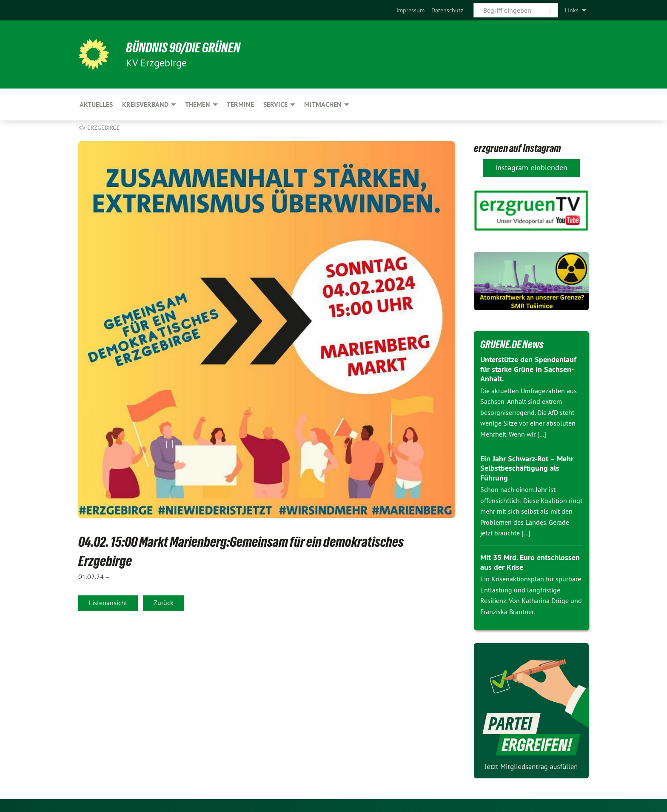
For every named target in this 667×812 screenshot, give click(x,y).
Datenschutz (447, 10)
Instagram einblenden (531, 167)
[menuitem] (410, 10)
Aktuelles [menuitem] (96, 104)
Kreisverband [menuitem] (145, 104)
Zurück (164, 603)
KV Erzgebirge (99, 128)
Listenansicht (108, 603)
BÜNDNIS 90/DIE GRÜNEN (183, 48)
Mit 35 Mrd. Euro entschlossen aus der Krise (530, 562)
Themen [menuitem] (198, 104)
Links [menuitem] (572, 10)
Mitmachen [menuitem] (323, 104)
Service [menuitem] (275, 104)
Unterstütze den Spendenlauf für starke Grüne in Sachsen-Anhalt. (528, 369)
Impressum (410, 10)
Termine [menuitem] (240, 104)
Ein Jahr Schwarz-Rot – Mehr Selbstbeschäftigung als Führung (527, 468)
